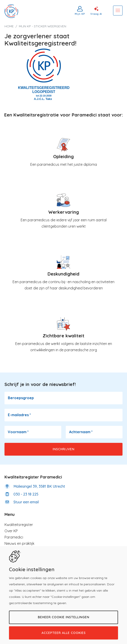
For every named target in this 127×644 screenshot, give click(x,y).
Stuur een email (26, 502)
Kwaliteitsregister (19, 525)
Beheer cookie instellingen (64, 617)
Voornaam (18, 432)
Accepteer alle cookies (64, 633)
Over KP (11, 531)
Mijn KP (80, 14)
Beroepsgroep (21, 398)
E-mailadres (19, 415)
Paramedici (14, 537)
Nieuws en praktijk (19, 543)
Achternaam (81, 432)
